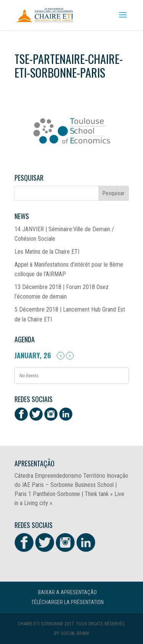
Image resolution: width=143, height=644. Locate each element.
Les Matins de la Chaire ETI (47, 252)
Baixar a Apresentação (67, 592)
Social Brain (75, 633)
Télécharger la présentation (67, 602)
